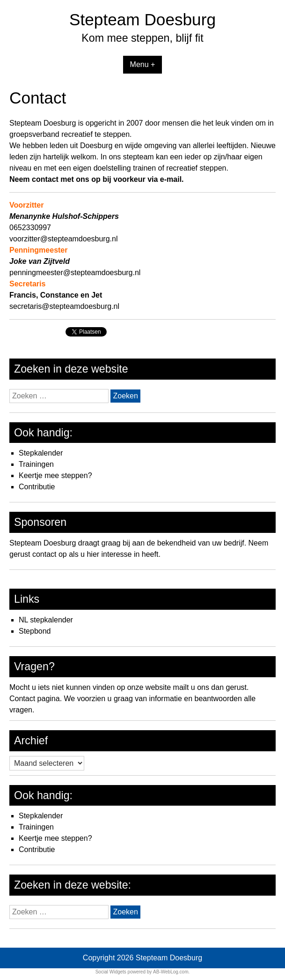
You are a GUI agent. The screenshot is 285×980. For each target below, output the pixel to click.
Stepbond (35, 631)
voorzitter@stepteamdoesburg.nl (63, 239)
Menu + (143, 64)
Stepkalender (41, 453)
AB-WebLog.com (171, 972)
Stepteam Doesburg (142, 19)
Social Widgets (111, 972)
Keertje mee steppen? (55, 475)
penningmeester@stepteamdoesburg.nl (75, 273)
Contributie (37, 487)
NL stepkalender (46, 620)
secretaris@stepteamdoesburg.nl (64, 306)
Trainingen (36, 464)
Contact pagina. (36, 699)
